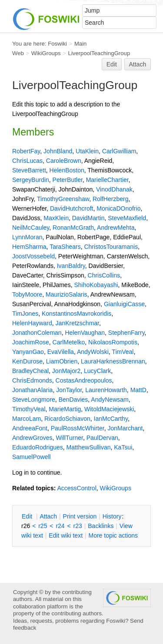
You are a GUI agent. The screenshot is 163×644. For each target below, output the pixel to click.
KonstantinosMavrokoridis (77, 314)
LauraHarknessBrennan (113, 361)
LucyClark (97, 371)
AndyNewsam (110, 400)
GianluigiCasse (124, 304)
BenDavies (73, 400)
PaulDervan (102, 438)
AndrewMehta (116, 228)
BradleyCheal (30, 371)
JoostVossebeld (33, 256)
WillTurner (69, 438)
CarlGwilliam (119, 151)
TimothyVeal (29, 409)
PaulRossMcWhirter (78, 428)
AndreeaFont (30, 428)
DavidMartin (88, 218)
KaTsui (123, 447)
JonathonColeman (37, 333)
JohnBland (58, 151)
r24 (60, 526)
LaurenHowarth (106, 390)
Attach (138, 64)
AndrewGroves (32, 438)
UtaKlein (87, 151)
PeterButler (68, 180)
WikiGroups (46, 53)
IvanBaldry (71, 266)
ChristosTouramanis (111, 247)
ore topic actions (113, 535)
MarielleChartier (107, 180)
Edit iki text (66, 535)
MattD (138, 390)
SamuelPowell (32, 457)
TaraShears (65, 247)
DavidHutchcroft (72, 208)
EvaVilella (61, 352)
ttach (48, 516)
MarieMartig (65, 409)
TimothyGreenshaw (63, 199)
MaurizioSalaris (67, 294)
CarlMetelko (69, 342)
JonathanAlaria (32, 390)
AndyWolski (93, 352)
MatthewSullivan (89, 447)
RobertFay (26, 151)
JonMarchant (125, 428)
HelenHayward (32, 323)
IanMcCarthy (111, 419)
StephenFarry (126, 333)
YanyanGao (28, 352)
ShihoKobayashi (96, 285)
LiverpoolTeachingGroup (99, 53)
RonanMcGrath (73, 228)
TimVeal (123, 352)
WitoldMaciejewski (109, 409)
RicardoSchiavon (67, 419)
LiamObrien (62, 361)
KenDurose (27, 361)
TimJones (25, 314)
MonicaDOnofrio (118, 208)
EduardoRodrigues (38, 447)
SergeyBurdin (31, 180)
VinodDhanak (114, 189)
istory (112, 516)
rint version (80, 516)
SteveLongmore (34, 400)
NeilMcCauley (31, 228)
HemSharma (29, 247)
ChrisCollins (104, 275)
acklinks (101, 526)
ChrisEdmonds (32, 380)
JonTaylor (69, 390)
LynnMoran (27, 237)
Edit (112, 64)
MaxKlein (56, 218)
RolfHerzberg (110, 199)
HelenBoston (67, 170)
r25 (43, 526)
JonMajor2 (66, 371)
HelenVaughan (85, 333)
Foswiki (57, 44)
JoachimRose (31, 342)
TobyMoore (27, 294)
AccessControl (77, 488)
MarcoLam (27, 419)
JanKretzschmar (77, 323)
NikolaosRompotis (113, 342)
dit (28, 516)
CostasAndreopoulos (84, 380)
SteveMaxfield (127, 218)
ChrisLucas (27, 161)
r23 (78, 526)
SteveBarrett (29, 170)
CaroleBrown (64, 161)
